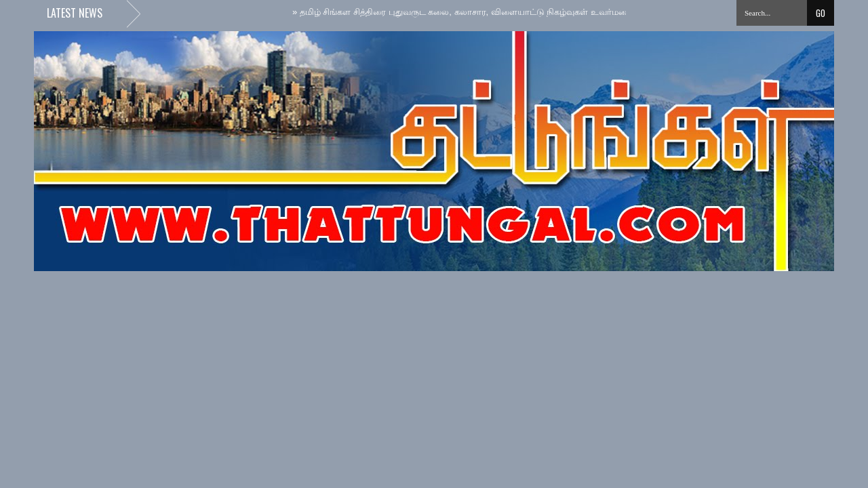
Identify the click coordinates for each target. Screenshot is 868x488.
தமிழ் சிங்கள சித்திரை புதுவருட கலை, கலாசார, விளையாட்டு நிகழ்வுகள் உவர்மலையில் (473, 12)
